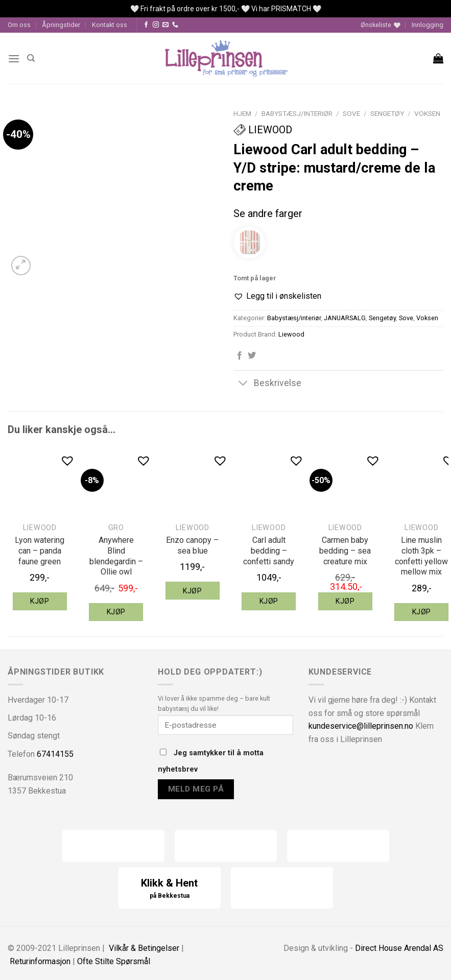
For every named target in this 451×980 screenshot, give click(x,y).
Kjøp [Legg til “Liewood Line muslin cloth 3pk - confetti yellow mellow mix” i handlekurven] (422, 612)
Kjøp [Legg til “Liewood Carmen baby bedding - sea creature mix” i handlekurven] (345, 601)
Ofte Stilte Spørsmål (114, 961)
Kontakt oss (110, 25)
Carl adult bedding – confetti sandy (269, 551)
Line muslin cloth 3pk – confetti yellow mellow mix (421, 556)
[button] (277, 296)
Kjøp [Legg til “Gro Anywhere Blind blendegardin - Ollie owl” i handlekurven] (116, 612)
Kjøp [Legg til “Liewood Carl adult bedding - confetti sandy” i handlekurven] (269, 601)
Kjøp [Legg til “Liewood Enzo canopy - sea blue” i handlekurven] (192, 591)
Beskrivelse (267, 384)
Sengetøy (387, 113)
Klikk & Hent (170, 889)
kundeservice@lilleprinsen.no (361, 726)
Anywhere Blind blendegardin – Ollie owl (116, 556)
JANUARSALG (345, 318)
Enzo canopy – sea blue (192, 545)
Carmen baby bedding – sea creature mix (345, 551)
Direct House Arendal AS (399, 948)
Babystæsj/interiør (297, 113)
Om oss (19, 25)
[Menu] (14, 58)
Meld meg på (196, 789)
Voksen (427, 113)
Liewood (263, 130)
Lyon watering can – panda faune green (40, 551)
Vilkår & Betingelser (144, 948)
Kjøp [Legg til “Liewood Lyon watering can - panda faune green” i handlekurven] (40, 601)
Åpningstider (61, 25)
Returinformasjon (40, 961)
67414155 (55, 754)
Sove (351, 113)
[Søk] (31, 58)
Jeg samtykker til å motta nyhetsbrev (211, 761)
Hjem (242, 113)
